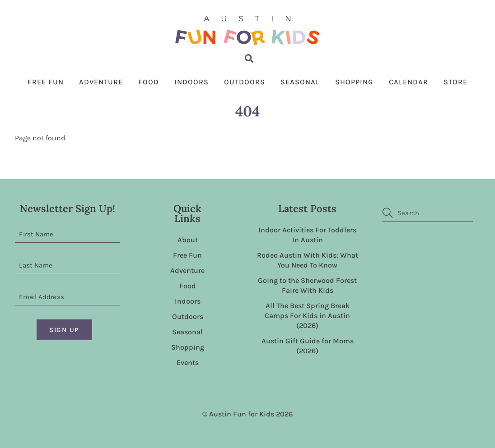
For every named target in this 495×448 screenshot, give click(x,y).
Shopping (354, 82)
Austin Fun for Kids (242, 414)
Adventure (101, 82)
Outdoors (245, 82)
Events (188, 363)
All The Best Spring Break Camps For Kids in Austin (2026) (307, 316)
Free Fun (46, 82)
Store (455, 82)
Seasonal (300, 82)
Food (149, 82)
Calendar (409, 82)
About (188, 240)
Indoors (191, 82)
